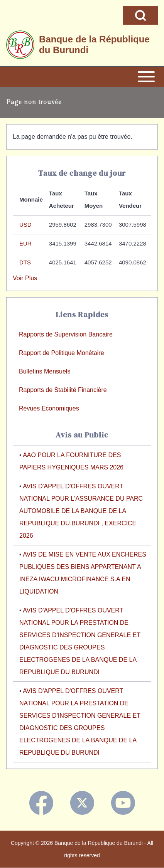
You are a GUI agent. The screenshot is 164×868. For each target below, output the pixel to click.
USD (25, 225)
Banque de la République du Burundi (94, 45)
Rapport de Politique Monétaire (62, 353)
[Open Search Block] (140, 15)
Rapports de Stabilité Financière (63, 390)
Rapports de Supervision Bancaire (66, 334)
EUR (25, 243)
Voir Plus (25, 278)
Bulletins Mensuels (45, 371)
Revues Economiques (49, 408)
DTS (25, 262)
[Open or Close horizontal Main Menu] (82, 77)
